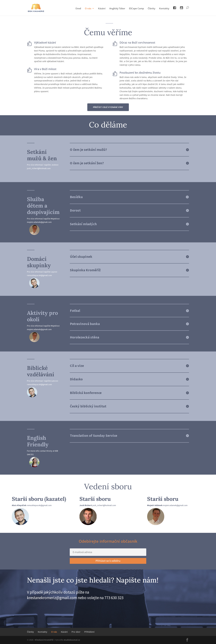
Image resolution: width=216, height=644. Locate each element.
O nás (88, 9)
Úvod (78, 9)
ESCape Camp (136, 9)
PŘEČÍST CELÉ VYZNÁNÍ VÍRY (108, 107)
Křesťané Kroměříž (44, 640)
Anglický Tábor (117, 9)
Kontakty (164, 9)
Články (151, 9)
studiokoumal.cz (72, 640)
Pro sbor (76, 632)
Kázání (102, 9)
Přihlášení (89, 632)
